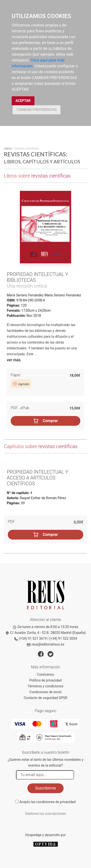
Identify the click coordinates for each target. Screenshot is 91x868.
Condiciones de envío (45, 692)
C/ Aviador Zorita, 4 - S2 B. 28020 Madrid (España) (46, 633)
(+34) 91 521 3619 (30, 638)
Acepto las (48, 802)
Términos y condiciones (45, 686)
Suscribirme (45, 788)
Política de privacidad (45, 680)
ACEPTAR (23, 101)
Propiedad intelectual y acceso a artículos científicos (37, 478)
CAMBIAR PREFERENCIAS (37, 110)
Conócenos (45, 674)
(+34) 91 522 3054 (63, 638)
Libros (8, 149)
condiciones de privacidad (56, 802)
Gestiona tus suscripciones (45, 814)
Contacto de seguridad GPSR (46, 698)
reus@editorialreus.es (45, 644)
